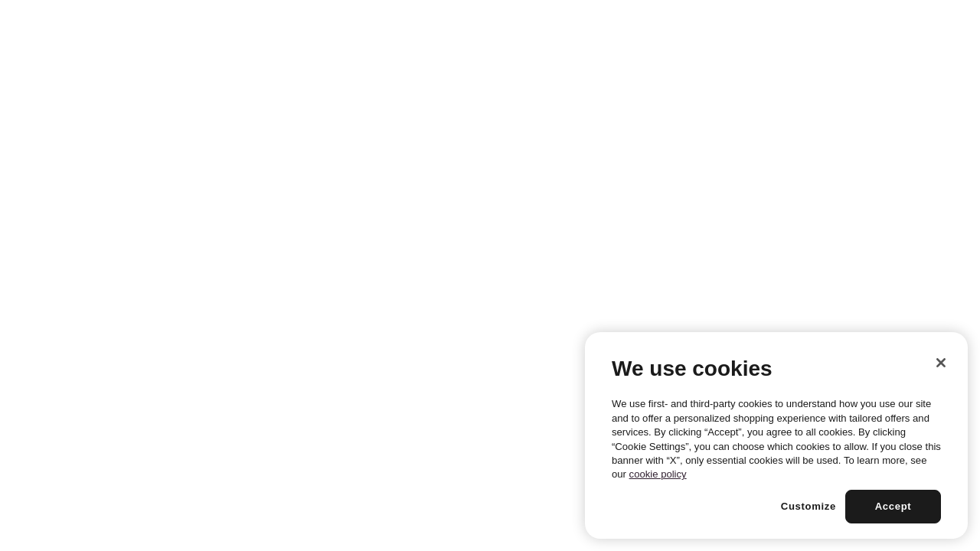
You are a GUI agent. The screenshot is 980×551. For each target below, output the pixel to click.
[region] (776, 435)
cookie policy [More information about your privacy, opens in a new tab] (658, 474)
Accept (893, 506)
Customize (808, 506)
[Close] (941, 363)
